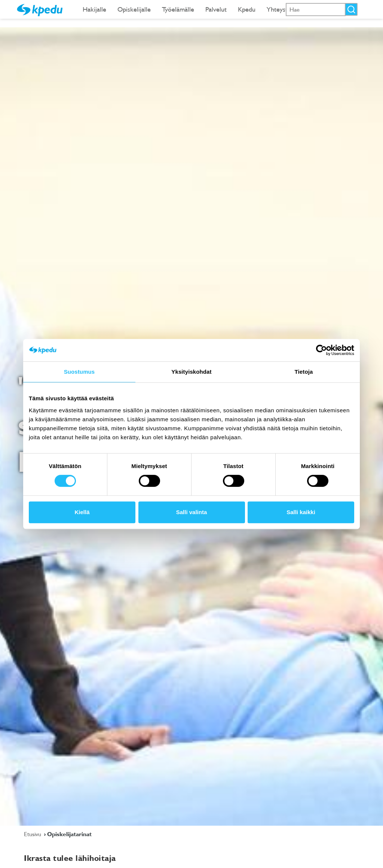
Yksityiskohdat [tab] (191, 372)
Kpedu (247, 9)
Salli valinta (192, 512)
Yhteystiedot (284, 9)
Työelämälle (178, 9)
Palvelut (216, 9)
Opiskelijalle (134, 9)
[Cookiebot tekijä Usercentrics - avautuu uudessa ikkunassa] (321, 350)
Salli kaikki (301, 512)
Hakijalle (94, 9)
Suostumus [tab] (79, 372)
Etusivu (33, 834)
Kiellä (82, 512)
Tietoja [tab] (304, 372)
